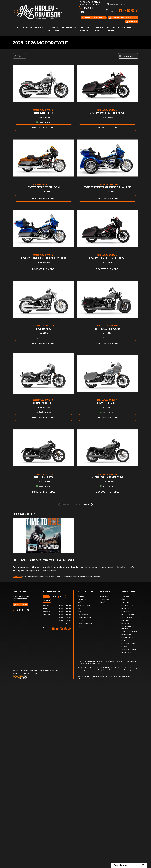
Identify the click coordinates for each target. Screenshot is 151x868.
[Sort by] (128, 56)
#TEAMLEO (125, 602)
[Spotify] (133, 10)
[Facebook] (121, 10)
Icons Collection (83, 614)
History (124, 646)
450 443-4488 (21, 610)
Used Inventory (105, 599)
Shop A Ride (27, 673)
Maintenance (126, 620)
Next (89, 505)
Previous (64, 505)
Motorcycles (24, 27)
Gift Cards (125, 640)
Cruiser (80, 602)
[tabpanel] (57, 615)
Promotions (69, 27)
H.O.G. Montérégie (128, 643)
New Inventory (105, 596)
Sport (79, 608)
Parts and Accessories (129, 623)
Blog (120, 27)
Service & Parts (127, 617)
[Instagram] (129, 10)
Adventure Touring (84, 605)
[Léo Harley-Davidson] (44, 12)
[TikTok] (137, 10)
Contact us (17, 577)
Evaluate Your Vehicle (85, 623)
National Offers (127, 611)
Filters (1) (20, 56)
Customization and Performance (128, 627)
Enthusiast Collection (85, 617)
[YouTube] (125, 10)
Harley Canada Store (128, 637)
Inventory (39, 27)
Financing (81, 626)
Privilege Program (128, 614)
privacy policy (118, 676)
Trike (79, 611)
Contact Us (125, 596)
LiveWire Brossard (128, 605)
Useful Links (128, 591)
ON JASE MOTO (127, 653)
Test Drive (81, 620)
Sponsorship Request (129, 650)
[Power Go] (35, 677)
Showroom (81, 596)
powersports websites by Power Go (46, 670)
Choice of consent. (87, 678)
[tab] (46, 597)
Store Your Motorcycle (129, 631)
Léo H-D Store (126, 634)
